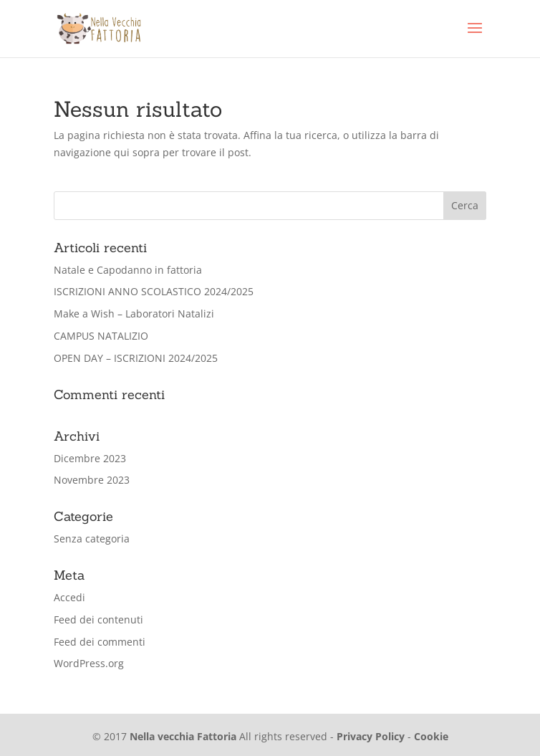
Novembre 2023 (92, 480)
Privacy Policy (371, 736)
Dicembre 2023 (90, 458)
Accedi (69, 597)
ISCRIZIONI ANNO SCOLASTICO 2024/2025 (154, 291)
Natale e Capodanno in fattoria (128, 270)
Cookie (431, 736)
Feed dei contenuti (98, 619)
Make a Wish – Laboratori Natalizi (134, 314)
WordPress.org (89, 663)
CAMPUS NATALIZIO (101, 336)
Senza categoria (92, 539)
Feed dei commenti (100, 642)
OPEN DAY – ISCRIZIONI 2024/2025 (136, 358)
